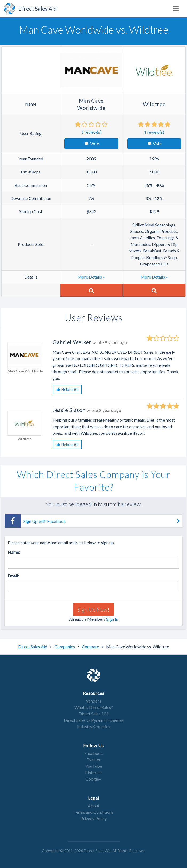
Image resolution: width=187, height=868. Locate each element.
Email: (13, 576)
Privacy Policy (94, 818)
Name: (14, 552)
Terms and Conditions (93, 812)
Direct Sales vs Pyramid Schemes (94, 720)
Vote (91, 143)
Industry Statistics (94, 726)
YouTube (94, 766)
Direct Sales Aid (33, 647)
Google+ (93, 779)
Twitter (94, 760)
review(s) (91, 132)
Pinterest (93, 772)
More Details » (91, 277)
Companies (65, 647)
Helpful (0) (67, 389)
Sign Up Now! (93, 609)
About (94, 806)
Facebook (94, 753)
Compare (91, 647)
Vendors (93, 701)
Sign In (112, 619)
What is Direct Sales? (94, 707)
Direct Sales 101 (94, 714)
